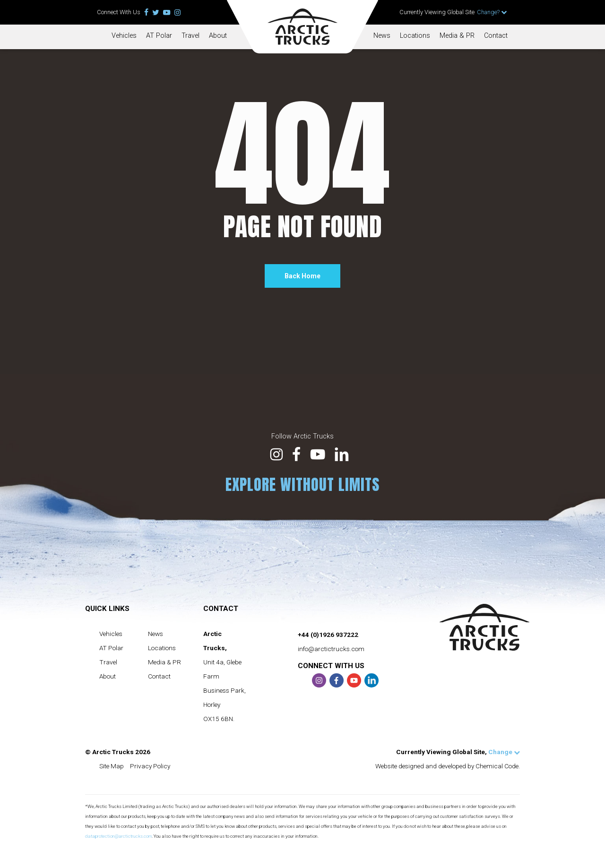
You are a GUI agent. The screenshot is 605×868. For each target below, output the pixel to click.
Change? (492, 12)
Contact (496, 36)
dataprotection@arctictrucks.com (118, 836)
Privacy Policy (150, 766)
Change (504, 752)
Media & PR (457, 36)
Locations (415, 36)
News (382, 36)
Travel (190, 36)
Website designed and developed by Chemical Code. (448, 766)
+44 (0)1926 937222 (328, 635)
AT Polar (159, 36)
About (218, 36)
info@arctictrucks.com (331, 649)
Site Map (112, 766)
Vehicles (124, 36)
